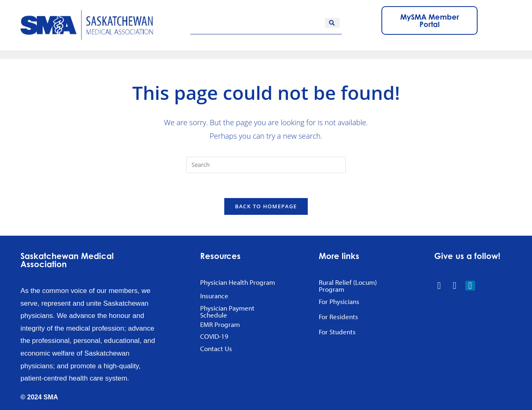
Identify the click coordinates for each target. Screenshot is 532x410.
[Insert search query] (266, 165)
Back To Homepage (266, 206)
